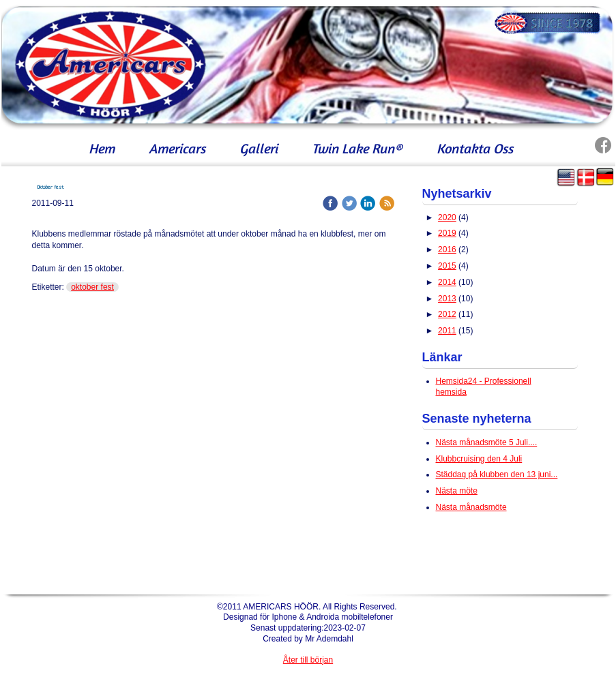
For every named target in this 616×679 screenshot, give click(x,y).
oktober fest (92, 287)
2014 (447, 282)
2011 (447, 331)
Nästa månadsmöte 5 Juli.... (487, 442)
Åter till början (308, 660)
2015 (447, 266)
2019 (447, 233)
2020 (447, 217)
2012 (447, 314)
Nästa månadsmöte (471, 507)
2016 (447, 250)
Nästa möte (457, 491)
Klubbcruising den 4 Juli (479, 459)
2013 (447, 299)
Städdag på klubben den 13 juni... (497, 474)
